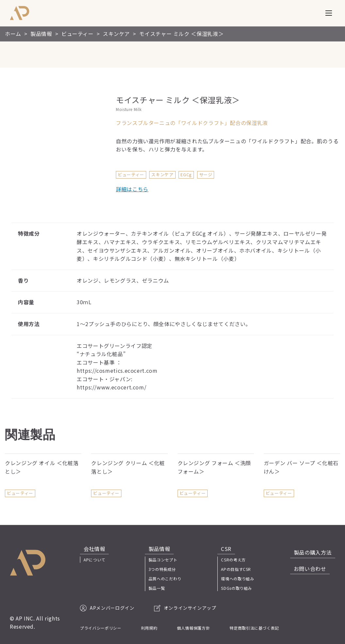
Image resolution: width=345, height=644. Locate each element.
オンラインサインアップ (185, 608)
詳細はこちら (132, 189)
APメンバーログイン (107, 608)
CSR (226, 549)
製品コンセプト (163, 560)
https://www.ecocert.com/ (111, 387)
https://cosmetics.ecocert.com (117, 370)
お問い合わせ (314, 564)
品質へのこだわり (165, 579)
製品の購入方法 (316, 549)
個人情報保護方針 (193, 628)
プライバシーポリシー (101, 628)
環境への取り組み (241, 579)
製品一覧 (157, 588)
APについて (94, 560)
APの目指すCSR (240, 569)
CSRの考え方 (237, 560)
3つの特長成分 (162, 569)
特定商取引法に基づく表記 (254, 628)
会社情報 (91, 549)
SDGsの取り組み (240, 588)
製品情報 (156, 549)
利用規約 (149, 628)
